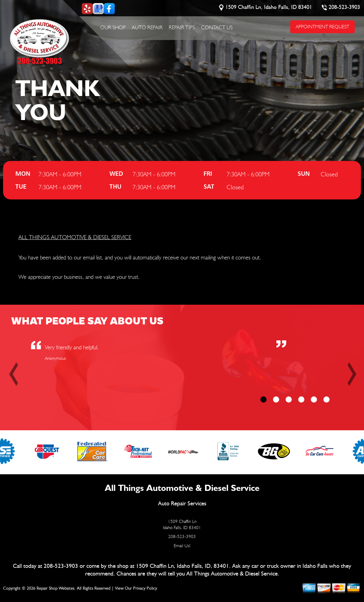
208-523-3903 (344, 7)
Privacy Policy (145, 588)
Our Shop (113, 27)
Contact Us (217, 27)
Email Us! (182, 546)
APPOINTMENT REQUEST (322, 27)
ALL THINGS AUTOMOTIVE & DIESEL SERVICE (75, 237)
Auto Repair (147, 27)
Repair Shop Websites (55, 588)
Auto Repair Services (182, 504)
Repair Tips (182, 27)
